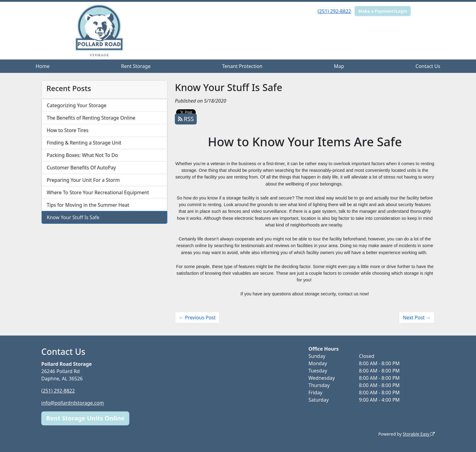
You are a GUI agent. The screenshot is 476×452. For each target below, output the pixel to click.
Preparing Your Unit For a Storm (83, 180)
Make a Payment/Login (383, 11)
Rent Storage (136, 66)
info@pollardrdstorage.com (73, 403)
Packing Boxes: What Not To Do (82, 155)
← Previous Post (197, 318)
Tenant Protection (242, 66)
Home (43, 66)
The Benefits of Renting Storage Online (91, 118)
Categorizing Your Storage (77, 105)
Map (339, 66)
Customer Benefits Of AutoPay (81, 168)
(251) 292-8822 (334, 11)
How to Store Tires (68, 130)
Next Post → (417, 318)
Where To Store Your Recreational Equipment (98, 192)
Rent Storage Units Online (85, 418)
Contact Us (428, 66)
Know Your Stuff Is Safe (73, 217)
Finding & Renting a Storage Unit (84, 143)
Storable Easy (419, 434)
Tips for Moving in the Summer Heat (88, 205)
